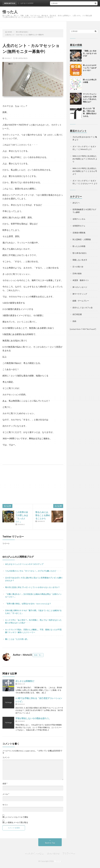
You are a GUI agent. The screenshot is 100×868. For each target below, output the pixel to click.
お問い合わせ (53, 853)
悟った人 (58, 861)
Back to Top (50, 843)
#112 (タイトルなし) (35, 853)
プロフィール (69, 853)
